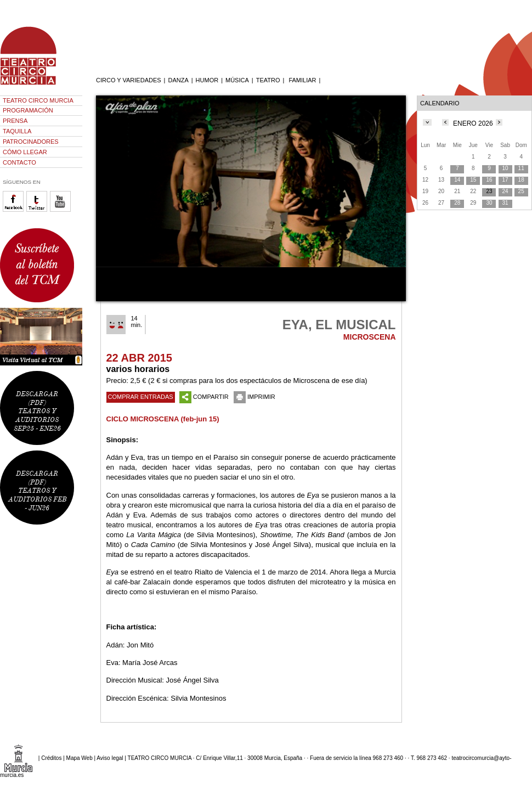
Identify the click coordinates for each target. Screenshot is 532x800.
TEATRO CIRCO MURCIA (38, 100)
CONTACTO (19, 162)
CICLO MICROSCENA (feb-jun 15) (163, 419)
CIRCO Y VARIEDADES (129, 80)
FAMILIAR (302, 80)
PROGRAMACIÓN (28, 110)
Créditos (51, 758)
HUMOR (207, 80)
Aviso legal (110, 758)
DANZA (178, 80)
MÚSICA (237, 80)
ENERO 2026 (473, 123)
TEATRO (268, 80)
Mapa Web (80, 758)
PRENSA (15, 121)
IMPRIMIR (254, 397)
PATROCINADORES (31, 142)
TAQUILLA (17, 131)
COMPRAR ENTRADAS (141, 397)
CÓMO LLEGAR (25, 152)
